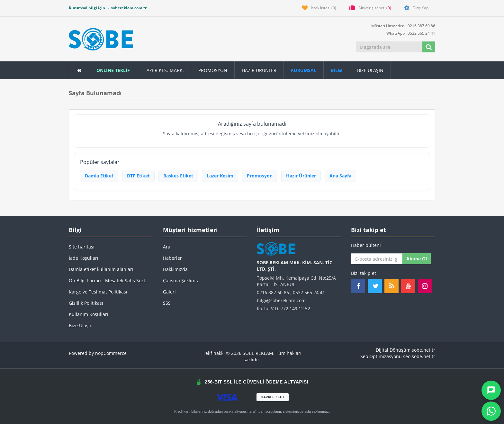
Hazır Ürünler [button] (259, 70)
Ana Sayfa (340, 176)
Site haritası (82, 247)
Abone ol (417, 259)
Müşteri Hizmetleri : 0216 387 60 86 (401, 26)
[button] (337, 70)
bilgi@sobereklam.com (281, 300)
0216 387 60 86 (273, 292)
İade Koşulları (84, 258)
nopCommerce (111, 353)
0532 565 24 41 (309, 292)
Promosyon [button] (213, 70)
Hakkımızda (175, 269)
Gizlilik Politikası (86, 303)
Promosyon (260, 176)
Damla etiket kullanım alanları (101, 269)
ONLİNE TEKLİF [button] (113, 70)
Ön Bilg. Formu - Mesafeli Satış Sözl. (108, 280)
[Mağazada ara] (390, 47)
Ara (167, 247)
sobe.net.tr (423, 350)
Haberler (172, 258)
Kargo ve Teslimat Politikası (98, 292)
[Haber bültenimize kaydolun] (377, 259)
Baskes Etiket (178, 176)
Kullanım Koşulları (89, 314)
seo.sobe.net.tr (419, 356)
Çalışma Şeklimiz (181, 280)
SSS (167, 303)
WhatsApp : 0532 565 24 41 (408, 33)
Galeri (169, 292)
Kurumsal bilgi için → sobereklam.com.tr (108, 8)
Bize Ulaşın (370, 70)
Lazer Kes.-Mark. (164, 70)
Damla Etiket (99, 176)
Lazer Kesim (220, 176)
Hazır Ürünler (301, 176)
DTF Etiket (138, 176)
